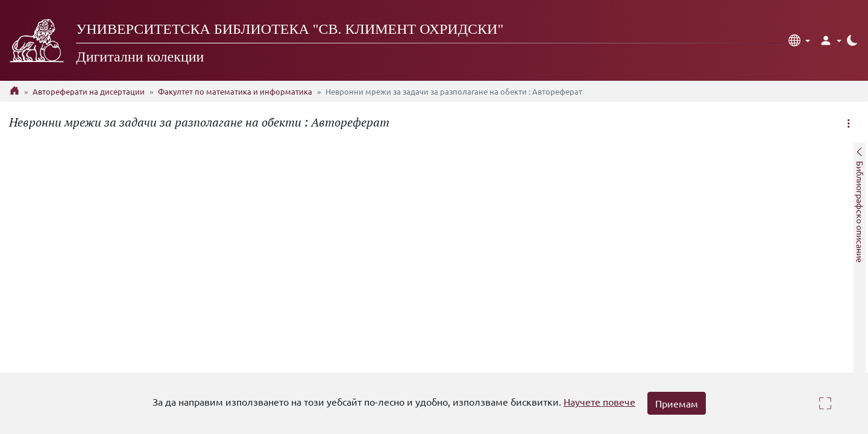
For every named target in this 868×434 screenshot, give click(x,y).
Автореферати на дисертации (89, 91)
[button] (799, 40)
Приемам (677, 403)
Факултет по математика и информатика (235, 91)
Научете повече (599, 401)
